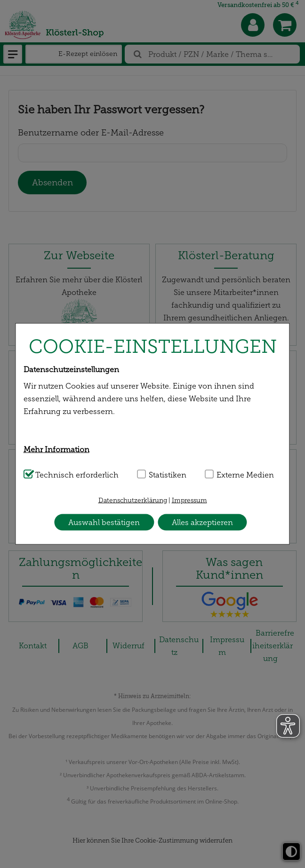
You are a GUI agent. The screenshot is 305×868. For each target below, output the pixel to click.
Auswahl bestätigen (104, 522)
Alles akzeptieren (202, 522)
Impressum (189, 500)
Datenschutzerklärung (133, 500)
